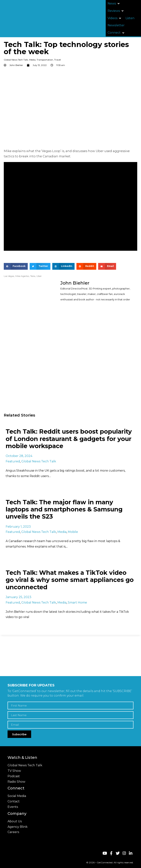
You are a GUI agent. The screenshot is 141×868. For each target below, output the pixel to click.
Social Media (17, 796)
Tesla (33, 276)
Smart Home (77, 603)
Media (32, 60)
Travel (57, 60)
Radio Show (16, 782)
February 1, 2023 (18, 527)
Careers (13, 832)
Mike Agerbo (22, 276)
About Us (15, 821)
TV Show (14, 771)
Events (13, 807)
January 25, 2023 (18, 597)
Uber (39, 276)
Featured (13, 461)
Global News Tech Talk (16, 60)
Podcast (14, 776)
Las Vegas (9, 276)
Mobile (73, 532)
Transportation (45, 60)
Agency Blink (18, 827)
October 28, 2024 (19, 456)
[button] (114, 4)
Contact (14, 801)
